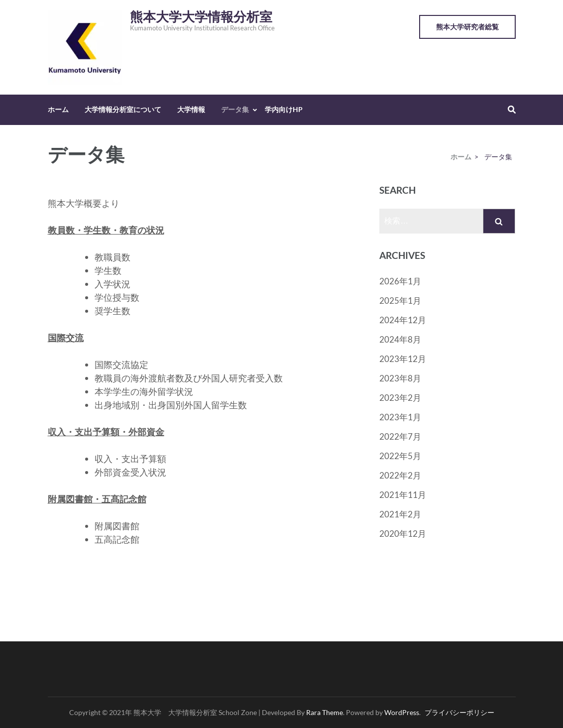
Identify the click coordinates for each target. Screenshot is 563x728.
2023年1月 (400, 417)
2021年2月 (400, 514)
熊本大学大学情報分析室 (201, 17)
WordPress (402, 712)
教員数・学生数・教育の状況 (106, 230)
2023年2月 (400, 398)
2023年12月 (403, 359)
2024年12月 (403, 320)
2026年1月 (400, 281)
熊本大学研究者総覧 (467, 27)
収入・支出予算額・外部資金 (106, 432)
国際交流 (66, 338)
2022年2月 (400, 475)
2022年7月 (400, 436)
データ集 (235, 109)
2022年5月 (400, 456)
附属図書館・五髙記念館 (97, 499)
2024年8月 (400, 339)
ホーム (58, 109)
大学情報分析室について (123, 109)
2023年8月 (400, 378)
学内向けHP (284, 109)
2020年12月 (403, 534)
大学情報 (191, 109)
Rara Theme (325, 712)
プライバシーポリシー (459, 712)
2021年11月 (403, 495)
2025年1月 (400, 301)
